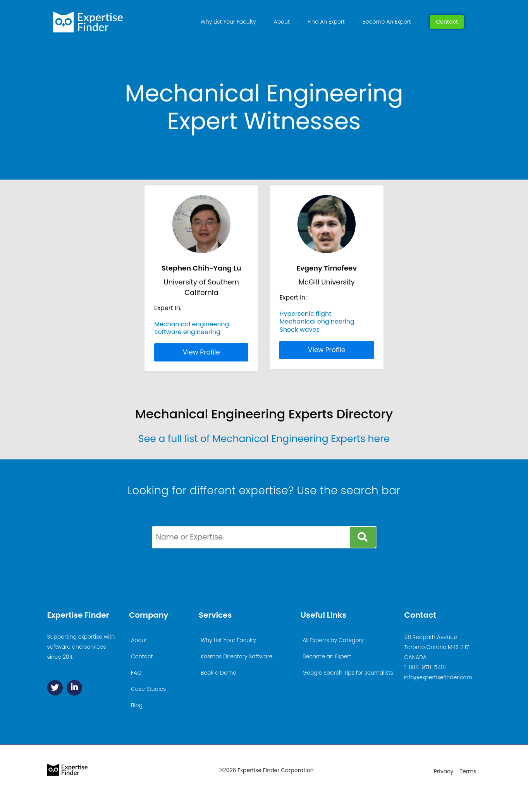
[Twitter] (55, 688)
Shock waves (299, 330)
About (282, 22)
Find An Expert (326, 22)
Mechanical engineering (192, 324)
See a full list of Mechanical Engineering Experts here (264, 439)
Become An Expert (387, 22)
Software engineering (187, 332)
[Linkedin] (74, 688)
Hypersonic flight (305, 314)
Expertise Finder (78, 615)
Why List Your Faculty (228, 22)
